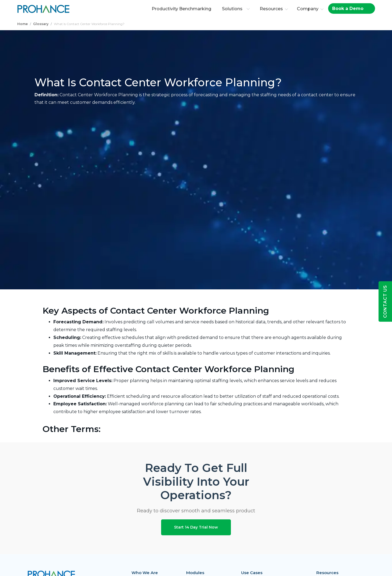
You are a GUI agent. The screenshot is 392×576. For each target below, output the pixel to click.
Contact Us (385, 301)
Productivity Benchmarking (182, 9)
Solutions (237, 9)
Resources (272, 9)
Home (22, 24)
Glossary (41, 24)
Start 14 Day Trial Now (196, 527)
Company (308, 9)
